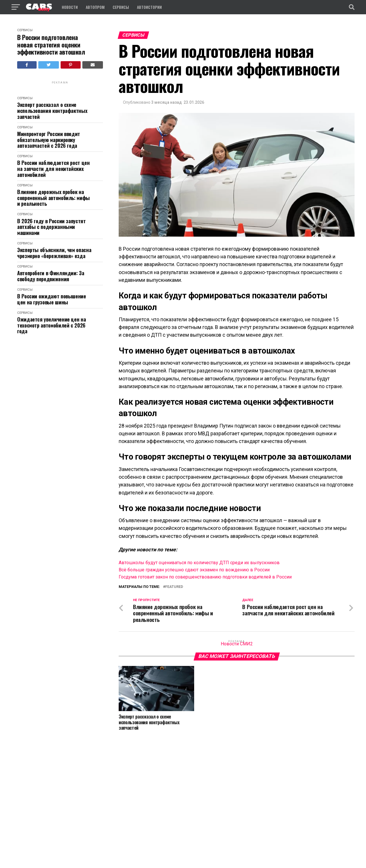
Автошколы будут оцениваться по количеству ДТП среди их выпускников (199, 563)
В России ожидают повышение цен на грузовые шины (52, 299)
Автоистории (149, 7)
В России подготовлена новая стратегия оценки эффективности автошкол (51, 45)
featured (174, 587)
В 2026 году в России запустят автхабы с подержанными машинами (51, 227)
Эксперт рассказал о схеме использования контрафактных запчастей (52, 111)
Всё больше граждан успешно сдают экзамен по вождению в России (194, 570)
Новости (70, 7)
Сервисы (121, 7)
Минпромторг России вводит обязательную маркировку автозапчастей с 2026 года (49, 140)
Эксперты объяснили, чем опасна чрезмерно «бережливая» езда (54, 253)
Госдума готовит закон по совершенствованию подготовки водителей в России (205, 577)
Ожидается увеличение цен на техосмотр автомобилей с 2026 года (51, 325)
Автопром (95, 7)
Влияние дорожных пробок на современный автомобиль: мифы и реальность (53, 198)
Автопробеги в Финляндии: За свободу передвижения (51, 276)
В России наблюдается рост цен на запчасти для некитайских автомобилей (53, 169)
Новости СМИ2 (237, 644)
